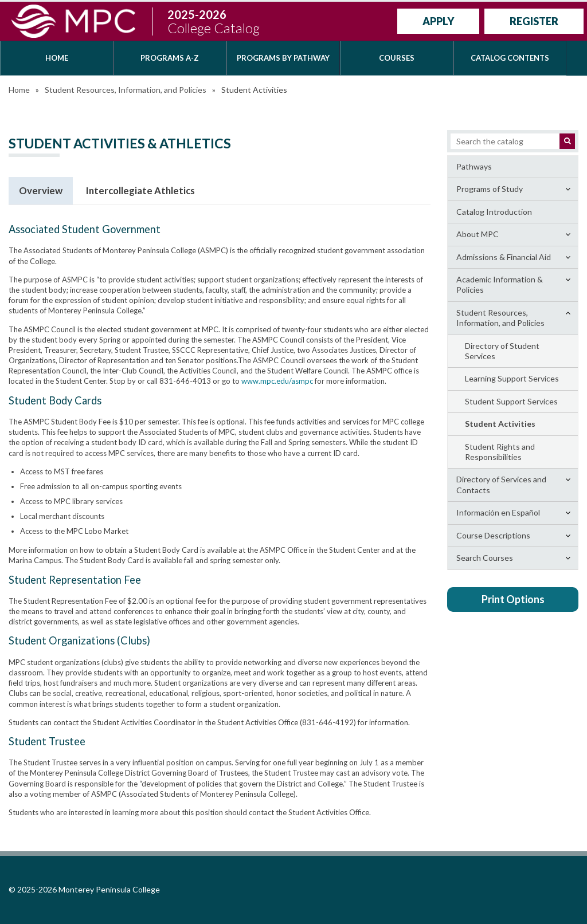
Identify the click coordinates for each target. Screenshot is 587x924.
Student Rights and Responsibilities (500, 452)
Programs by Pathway (283, 58)
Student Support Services (511, 401)
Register (534, 21)
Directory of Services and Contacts (501, 484)
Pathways (474, 166)
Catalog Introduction (494, 212)
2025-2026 (214, 21)
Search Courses (485, 558)
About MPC (478, 234)
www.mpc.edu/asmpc (277, 381)
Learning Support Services (512, 378)
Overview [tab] (41, 190)
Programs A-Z (170, 58)
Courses (397, 58)
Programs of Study (490, 189)
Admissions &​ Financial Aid (504, 257)
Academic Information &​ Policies (500, 284)
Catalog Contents (510, 58)
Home (57, 58)
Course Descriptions (493, 535)
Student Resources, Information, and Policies (126, 90)
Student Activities (500, 424)
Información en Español (498, 512)
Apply (438, 21)
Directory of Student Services (502, 351)
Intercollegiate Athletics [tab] (140, 190)
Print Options (513, 599)
